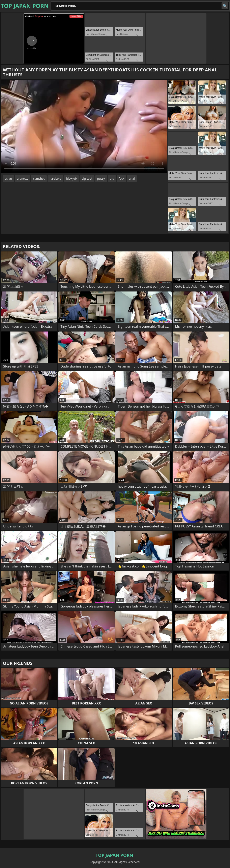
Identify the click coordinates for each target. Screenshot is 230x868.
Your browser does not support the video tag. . (84, 126)
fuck (121, 179)
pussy (101, 179)
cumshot (39, 179)
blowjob (71, 179)
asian (8, 179)
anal (132, 179)
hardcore (55, 179)
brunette (23, 179)
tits (112, 179)
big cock (87, 179)
